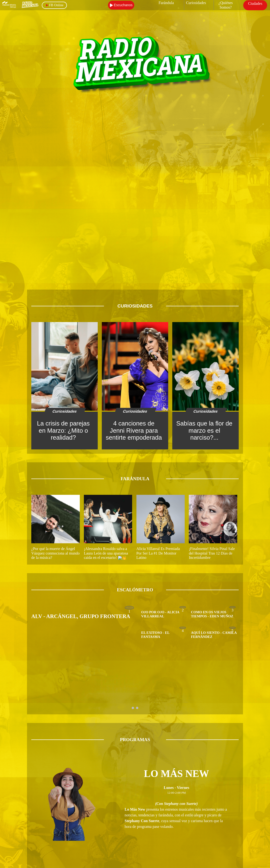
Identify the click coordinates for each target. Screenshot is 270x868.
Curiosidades (196, 3)
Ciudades (255, 3)
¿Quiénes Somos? (226, 5)
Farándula (166, 3)
